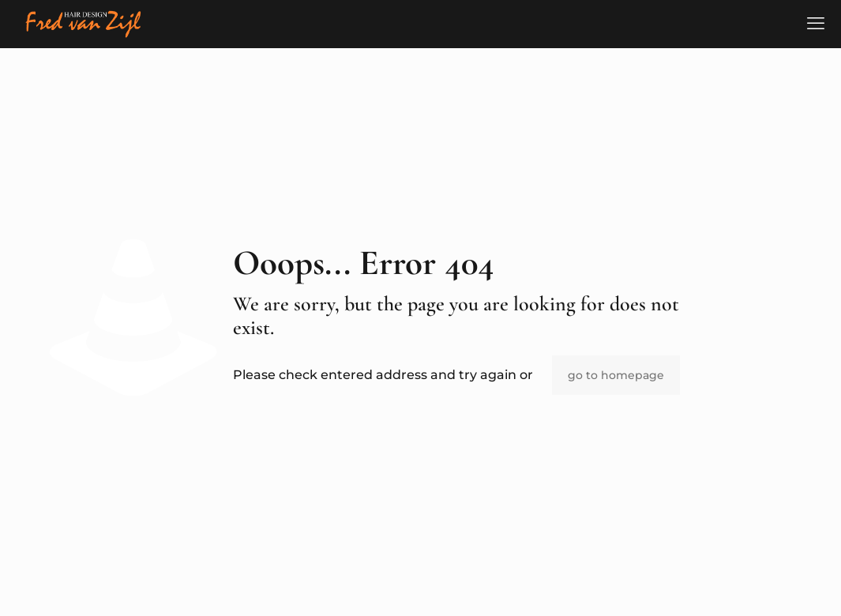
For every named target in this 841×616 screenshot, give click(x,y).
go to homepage (616, 375)
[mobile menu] (816, 24)
